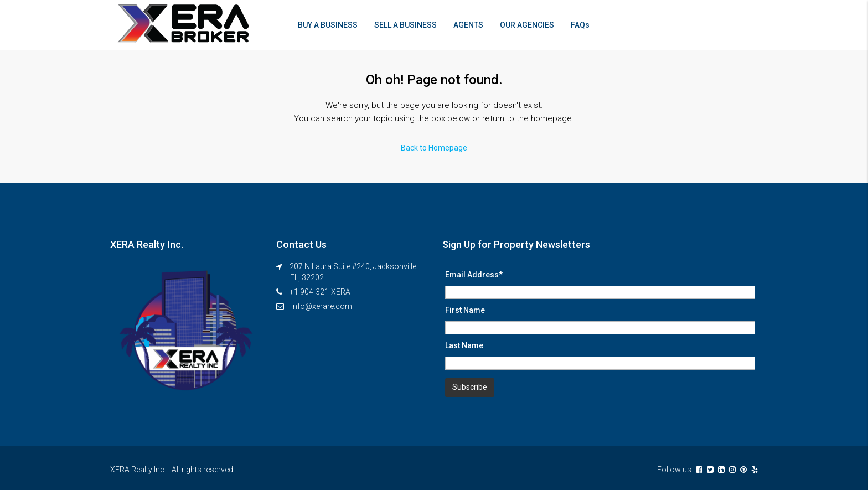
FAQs (580, 25)
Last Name (464, 345)
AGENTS (468, 25)
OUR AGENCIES (527, 25)
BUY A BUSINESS (328, 25)
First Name (465, 310)
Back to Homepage (434, 148)
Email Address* (474, 275)
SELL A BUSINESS (405, 25)
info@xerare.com (322, 306)
